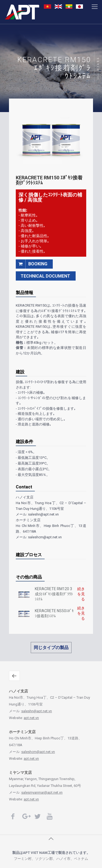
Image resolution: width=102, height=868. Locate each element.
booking (32, 264)
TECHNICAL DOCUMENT (45, 276)
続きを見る (98, 64)
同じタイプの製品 (51, 648)
